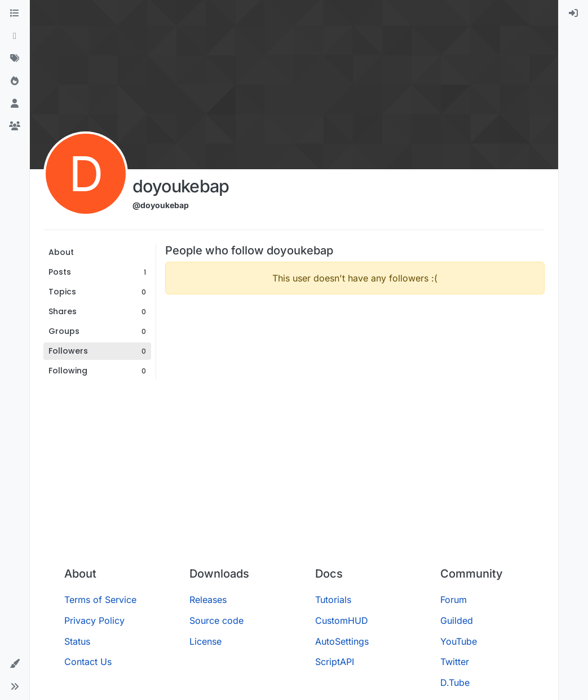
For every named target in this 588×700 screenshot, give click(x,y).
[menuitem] (573, 14)
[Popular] (15, 81)
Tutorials (333, 600)
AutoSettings (342, 641)
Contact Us (88, 662)
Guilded (457, 620)
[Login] (573, 14)
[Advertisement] (294, 473)
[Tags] (15, 59)
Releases (208, 600)
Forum (454, 600)
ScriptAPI (335, 662)
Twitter (455, 662)
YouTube (459, 641)
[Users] (15, 104)
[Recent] (15, 36)
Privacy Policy (94, 620)
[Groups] (15, 126)
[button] (15, 664)
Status (77, 641)
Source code (216, 620)
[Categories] (15, 14)
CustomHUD (342, 620)
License (205, 641)
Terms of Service (100, 600)
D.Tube (455, 683)
